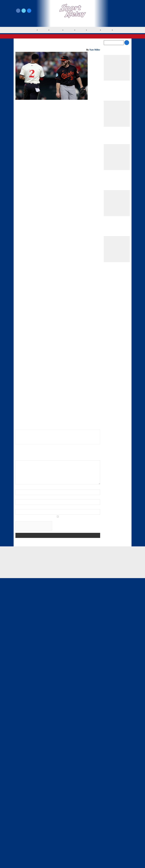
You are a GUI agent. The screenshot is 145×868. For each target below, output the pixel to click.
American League (40, 36)
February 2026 (110, 486)
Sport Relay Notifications (66, 143)
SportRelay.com (79, 863)
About (18, 840)
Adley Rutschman (81, 128)
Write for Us (117, 11)
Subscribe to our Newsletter (117, 14)
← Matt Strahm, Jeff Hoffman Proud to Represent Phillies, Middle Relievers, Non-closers (34, 520)
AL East (43, 30)
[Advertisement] (58, 196)
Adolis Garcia (88, 171)
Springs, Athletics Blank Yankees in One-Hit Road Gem (115, 450)
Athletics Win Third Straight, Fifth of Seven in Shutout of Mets (116, 432)
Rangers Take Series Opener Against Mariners (68, 641)
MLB (32, 30)
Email (18, 720)
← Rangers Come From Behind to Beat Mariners (36, 511)
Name (19, 710)
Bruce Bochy (52, 394)
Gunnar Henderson (45, 158)
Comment (20, 681)
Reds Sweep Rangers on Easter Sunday (89, 639)
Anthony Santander (36, 131)
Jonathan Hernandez (71, 229)
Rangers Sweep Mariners (24, 639)
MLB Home (20, 834)
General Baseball (46, 108)
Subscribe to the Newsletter (114, 834)
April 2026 (108, 476)
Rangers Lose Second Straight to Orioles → (82, 518)
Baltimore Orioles (33, 108)
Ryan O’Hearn (85, 161)
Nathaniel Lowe (57, 174)
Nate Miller (95, 50)
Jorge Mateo (92, 229)
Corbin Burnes (45, 168)
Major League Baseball (24, 36)
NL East (84, 30)
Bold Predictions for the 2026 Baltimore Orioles (114, 362)
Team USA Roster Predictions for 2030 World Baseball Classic (116, 339)
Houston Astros (22, 303)
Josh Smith (34, 219)
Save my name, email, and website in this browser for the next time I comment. (49, 741)
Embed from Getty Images (24, 535)
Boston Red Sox (54, 303)
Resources (20, 850)
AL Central (57, 30)
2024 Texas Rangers (68, 596)
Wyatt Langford (65, 171)
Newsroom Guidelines (54, 834)
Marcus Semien (49, 161)
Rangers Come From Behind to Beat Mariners (46, 640)
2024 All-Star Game (84, 126)
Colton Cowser (41, 599)
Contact (19, 845)
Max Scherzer (43, 139)
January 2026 (110, 491)
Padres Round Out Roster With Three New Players (116, 327)
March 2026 (109, 481)
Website (19, 730)
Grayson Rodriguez (31, 136)
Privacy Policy (50, 838)
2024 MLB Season (51, 596)
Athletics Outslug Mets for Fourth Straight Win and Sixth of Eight (115, 414)
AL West (71, 30)
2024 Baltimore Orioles (31, 596)
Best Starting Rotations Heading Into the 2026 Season (116, 374)
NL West (111, 30)
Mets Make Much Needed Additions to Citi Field (116, 350)
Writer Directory (80, 838)
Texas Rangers (62, 36)
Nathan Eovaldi (90, 155)
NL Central (97, 30)
